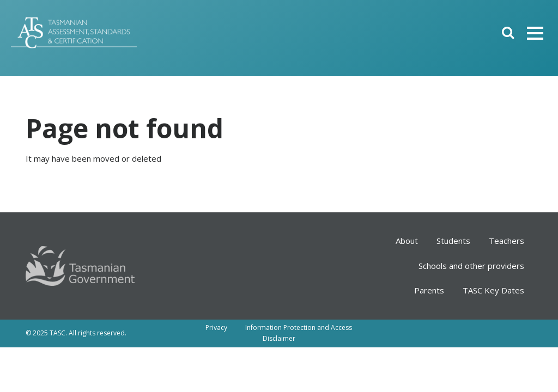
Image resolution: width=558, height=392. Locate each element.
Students (453, 241)
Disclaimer (279, 338)
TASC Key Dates (493, 290)
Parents (429, 290)
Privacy (216, 327)
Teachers (507, 241)
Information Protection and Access (299, 327)
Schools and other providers (471, 266)
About (407, 241)
